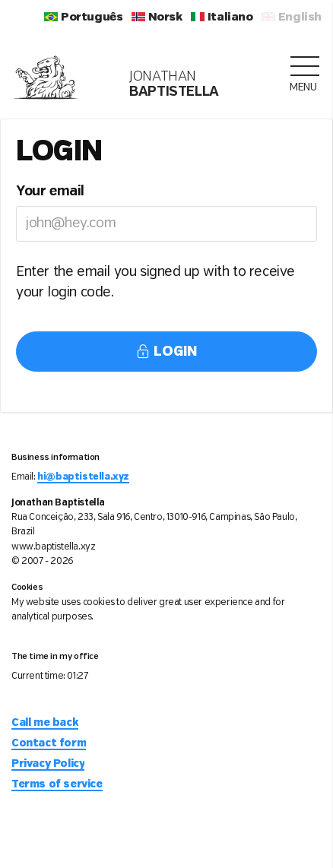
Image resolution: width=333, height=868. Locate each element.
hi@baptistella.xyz (83, 477)
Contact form (49, 743)
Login (166, 352)
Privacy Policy (48, 764)
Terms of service (57, 784)
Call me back (45, 723)
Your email (50, 192)
